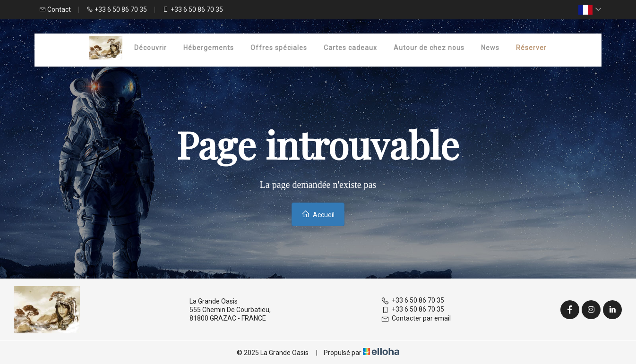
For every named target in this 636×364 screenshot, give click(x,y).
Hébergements (209, 48)
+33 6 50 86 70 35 (413, 300)
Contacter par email (416, 318)
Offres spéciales (279, 48)
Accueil (318, 214)
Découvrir (150, 48)
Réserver (531, 48)
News (490, 48)
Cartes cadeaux (350, 48)
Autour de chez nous (429, 48)
